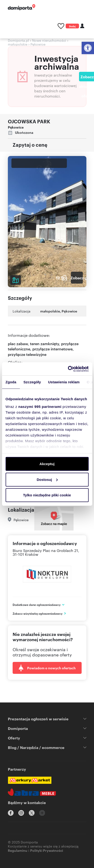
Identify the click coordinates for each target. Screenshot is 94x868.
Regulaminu (18, 850)
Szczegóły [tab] (32, 382)
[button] (88, 48)
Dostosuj (47, 479)
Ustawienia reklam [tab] (64, 382)
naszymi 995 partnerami (40, 406)
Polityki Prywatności (47, 850)
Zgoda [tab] (11, 382)
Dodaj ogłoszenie (72, 26)
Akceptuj (47, 464)
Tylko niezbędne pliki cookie (47, 495)
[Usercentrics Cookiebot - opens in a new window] (68, 369)
